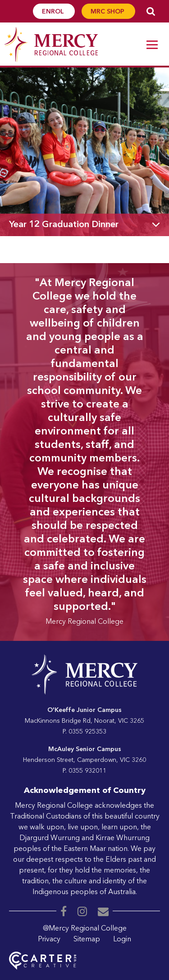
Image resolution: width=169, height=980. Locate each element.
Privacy (49, 940)
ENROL (54, 12)
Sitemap (87, 940)
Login (122, 940)
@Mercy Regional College (85, 929)
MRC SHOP (108, 12)
